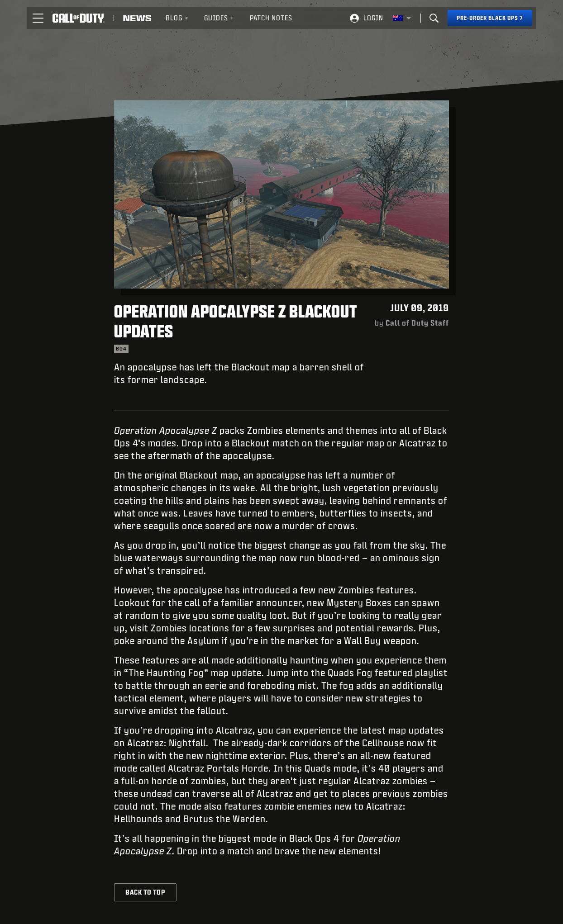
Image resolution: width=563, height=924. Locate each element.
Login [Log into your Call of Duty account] (373, 18)
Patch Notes (271, 18)
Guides (219, 18)
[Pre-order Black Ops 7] (490, 18)
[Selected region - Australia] (402, 18)
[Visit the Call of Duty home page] (79, 18)
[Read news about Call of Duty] (137, 18)
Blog (177, 18)
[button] (38, 18)
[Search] (434, 18)
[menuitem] (177, 18)
